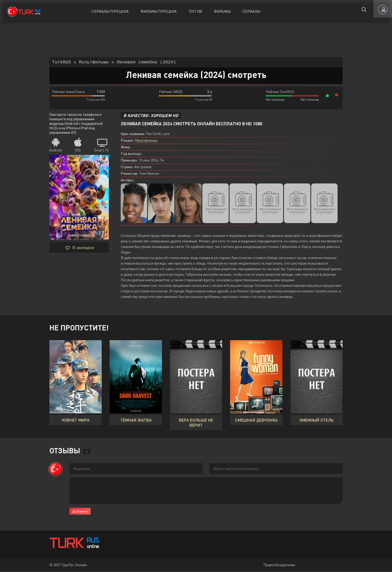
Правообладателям (279, 566)
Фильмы (222, 11)
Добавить (80, 512)
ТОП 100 (195, 11)
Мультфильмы (146, 141)
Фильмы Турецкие (159, 11)
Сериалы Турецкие (110, 11)
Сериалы (251, 11)
